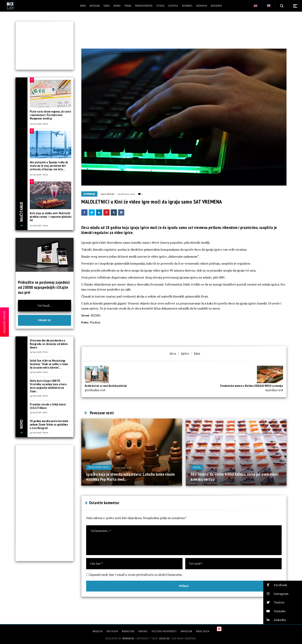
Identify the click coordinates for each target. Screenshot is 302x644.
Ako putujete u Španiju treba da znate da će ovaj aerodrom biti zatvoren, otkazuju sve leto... (49, 166)
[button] (283, 585)
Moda (197, 467)
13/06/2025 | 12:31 (123, 467)
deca (173, 353)
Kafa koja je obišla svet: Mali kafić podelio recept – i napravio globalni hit (51, 217)
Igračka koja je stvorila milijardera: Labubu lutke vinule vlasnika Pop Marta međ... (130, 477)
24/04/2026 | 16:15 (39, 412)
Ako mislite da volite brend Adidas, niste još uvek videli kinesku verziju (235, 477)
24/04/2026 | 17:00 (39, 372)
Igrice (185, 353)
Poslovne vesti (99, 467)
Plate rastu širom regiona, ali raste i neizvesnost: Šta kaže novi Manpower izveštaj (50, 115)
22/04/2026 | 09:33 (39, 174)
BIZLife (111, 194)
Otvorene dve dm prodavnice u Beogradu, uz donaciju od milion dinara (49, 344)
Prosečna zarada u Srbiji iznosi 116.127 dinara (48, 406)
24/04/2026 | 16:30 (39, 396)
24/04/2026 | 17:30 (39, 352)
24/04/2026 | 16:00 (39, 432)
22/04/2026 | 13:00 (39, 225)
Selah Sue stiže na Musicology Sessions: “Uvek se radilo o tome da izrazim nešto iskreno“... (49, 364)
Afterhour (89, 194)
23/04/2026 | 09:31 (39, 124)
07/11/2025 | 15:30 (214, 467)
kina (197, 353)
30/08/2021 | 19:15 (126, 194)
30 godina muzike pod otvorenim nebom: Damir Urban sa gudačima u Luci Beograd (49, 424)
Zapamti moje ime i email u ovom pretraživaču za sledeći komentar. (136, 575)
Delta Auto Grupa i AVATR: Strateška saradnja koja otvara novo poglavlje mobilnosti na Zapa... (48, 386)
